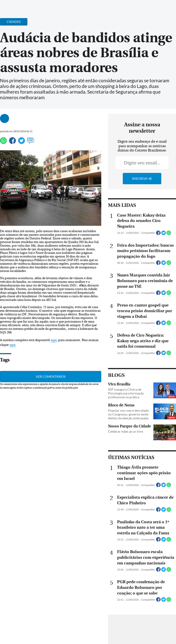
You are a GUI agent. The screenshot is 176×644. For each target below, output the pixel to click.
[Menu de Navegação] (12, 6)
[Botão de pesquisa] (25, 6)
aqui (54, 340)
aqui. (13, 345)
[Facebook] (143, 8)
